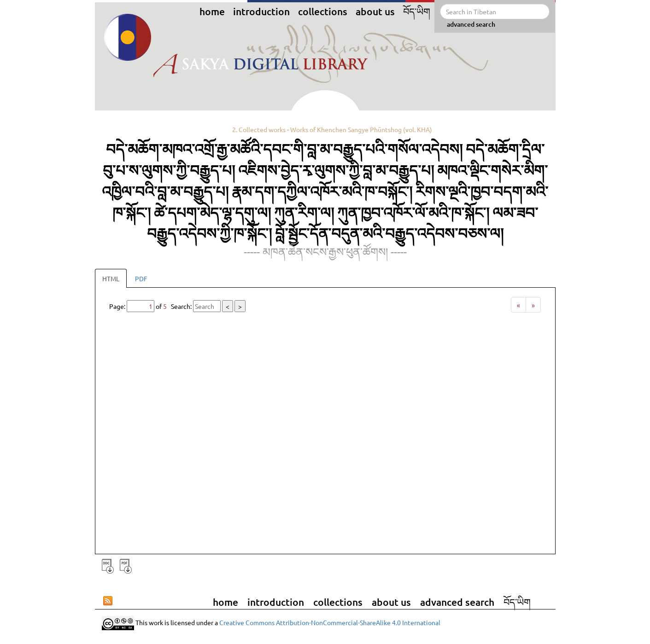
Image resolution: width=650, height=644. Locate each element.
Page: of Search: (177, 306)
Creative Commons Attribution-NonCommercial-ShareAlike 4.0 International (330, 622)
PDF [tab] (141, 278)
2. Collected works (259, 129)
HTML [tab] (111, 278)
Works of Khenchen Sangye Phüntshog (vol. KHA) (361, 129)
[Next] (533, 305)
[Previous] (518, 305)
